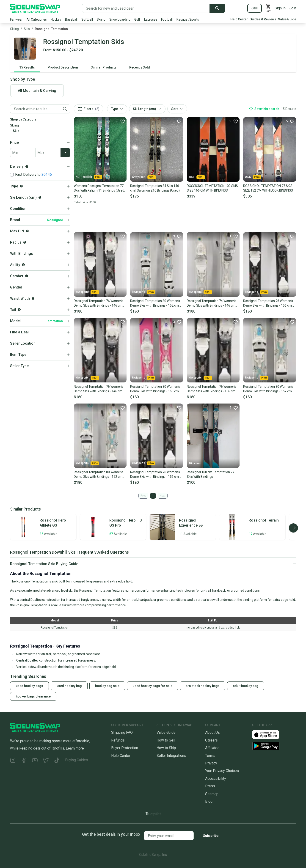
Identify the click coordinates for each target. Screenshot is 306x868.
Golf (137, 19)
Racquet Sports (188, 19)
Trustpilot (153, 814)
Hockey (56, 19)
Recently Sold (140, 67)
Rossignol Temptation (51, 29)
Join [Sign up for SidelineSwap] (293, 8)
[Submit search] (217, 8)
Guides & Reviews (263, 19)
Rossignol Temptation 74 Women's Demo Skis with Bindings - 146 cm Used (212, 303)
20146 (47, 174)
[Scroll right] (293, 528)
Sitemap (212, 794)
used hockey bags (29, 686)
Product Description (63, 67)
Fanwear (16, 19)
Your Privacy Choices (222, 771)
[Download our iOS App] (269, 734)
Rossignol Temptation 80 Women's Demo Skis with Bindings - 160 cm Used (155, 389)
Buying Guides (77, 760)
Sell (255, 8)
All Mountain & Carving (37, 91)
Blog (209, 801)
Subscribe (211, 836)
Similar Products (104, 67)
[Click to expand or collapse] (153, 564)
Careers (211, 740)
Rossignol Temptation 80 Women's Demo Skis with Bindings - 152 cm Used (155, 303)
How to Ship (166, 748)
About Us (212, 732)
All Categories (37, 19)
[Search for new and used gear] (146, 8)
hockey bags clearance (33, 696)
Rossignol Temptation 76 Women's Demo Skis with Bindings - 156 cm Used (268, 303)
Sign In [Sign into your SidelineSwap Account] (280, 8)
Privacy (211, 763)
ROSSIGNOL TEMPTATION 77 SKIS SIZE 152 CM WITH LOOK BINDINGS (268, 188)
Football (167, 19)
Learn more (75, 748)
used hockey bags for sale (153, 686)
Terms (210, 756)
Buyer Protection (125, 748)
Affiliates (212, 748)
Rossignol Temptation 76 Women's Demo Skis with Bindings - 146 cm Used (99, 303)
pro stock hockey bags (203, 686)
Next (163, 496)
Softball (87, 19)
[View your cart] (268, 8)
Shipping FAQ (122, 732)
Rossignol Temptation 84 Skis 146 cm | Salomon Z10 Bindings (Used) (155, 188)
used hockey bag (69, 686)
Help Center (239, 19)
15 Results (27, 67)
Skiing (101, 19)
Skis (27, 29)
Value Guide (287, 19)
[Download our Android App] (274, 746)
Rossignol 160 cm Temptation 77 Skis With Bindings (211, 474)
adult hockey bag (246, 686)
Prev (143, 496)
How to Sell (166, 740)
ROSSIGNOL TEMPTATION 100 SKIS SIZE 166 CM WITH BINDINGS (212, 188)
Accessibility (216, 779)
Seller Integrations (171, 756)
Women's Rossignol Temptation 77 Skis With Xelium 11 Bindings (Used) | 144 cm (100, 188)
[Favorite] (121, 121)
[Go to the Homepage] (35, 8)
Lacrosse (151, 19)
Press (210, 786)
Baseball (71, 19)
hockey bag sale (107, 686)
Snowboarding (120, 19)
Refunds (118, 740)
